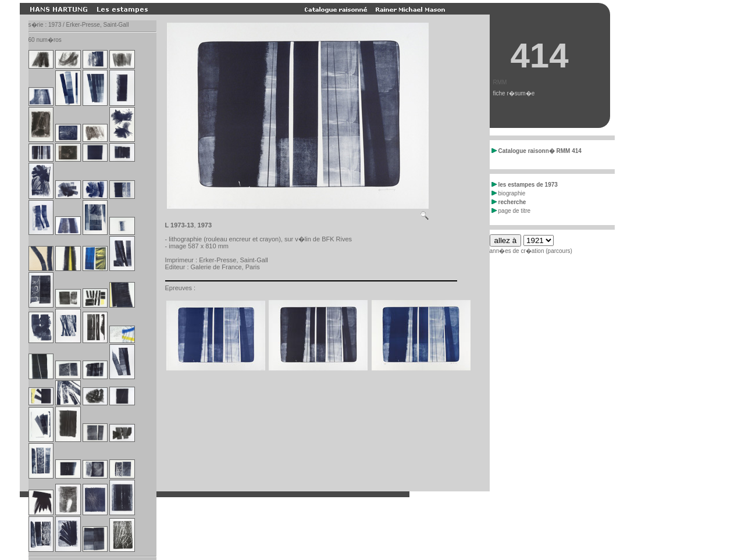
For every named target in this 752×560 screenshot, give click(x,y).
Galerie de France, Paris (225, 267)
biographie (509, 193)
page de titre (511, 211)
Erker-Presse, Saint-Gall (234, 260)
